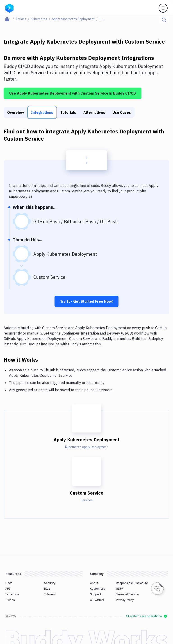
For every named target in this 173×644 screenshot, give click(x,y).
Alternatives (94, 112)
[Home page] (10, 19)
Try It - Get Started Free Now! (86, 301)
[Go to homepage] (9, 8)
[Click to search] (164, 20)
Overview (16, 112)
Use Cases (122, 112)
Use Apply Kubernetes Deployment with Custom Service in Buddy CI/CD (73, 93)
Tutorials (68, 112)
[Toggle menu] (163, 8)
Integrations (42, 112)
